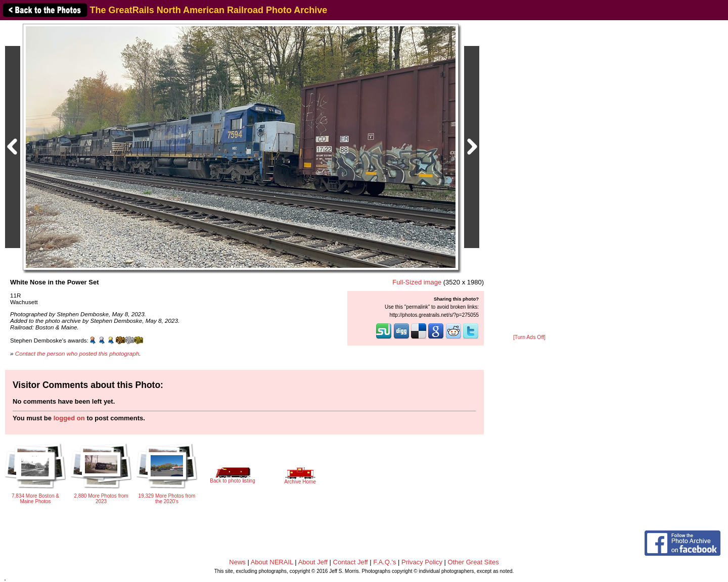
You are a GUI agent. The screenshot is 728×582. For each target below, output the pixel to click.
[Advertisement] (529, 178)
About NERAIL (272, 562)
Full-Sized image (417, 282)
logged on (69, 418)
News (237, 562)
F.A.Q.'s (384, 562)
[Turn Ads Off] (529, 337)
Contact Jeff (351, 562)
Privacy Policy (422, 562)
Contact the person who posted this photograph (77, 353)
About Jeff (313, 562)
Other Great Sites (473, 562)
